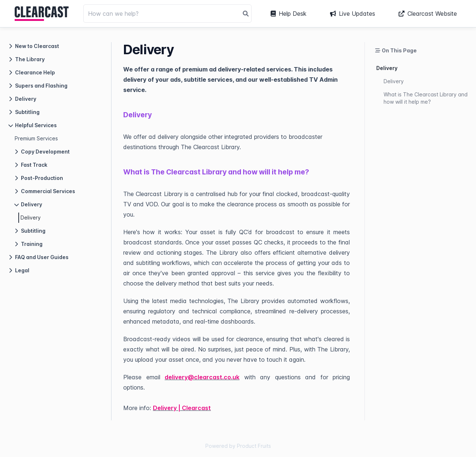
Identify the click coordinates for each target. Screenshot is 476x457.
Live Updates (353, 14)
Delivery (31, 218)
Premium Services (36, 138)
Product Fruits (254, 446)
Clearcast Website (428, 14)
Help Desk (289, 14)
